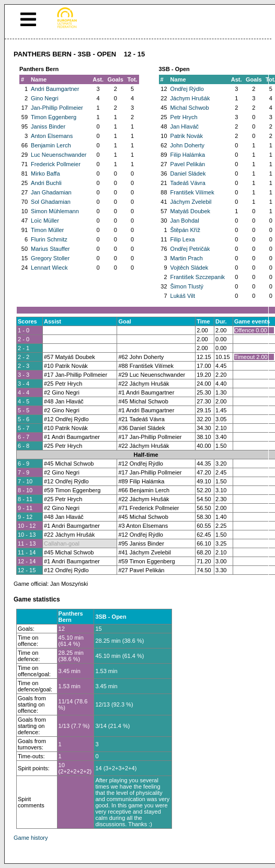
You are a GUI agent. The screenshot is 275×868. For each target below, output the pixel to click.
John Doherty (187, 145)
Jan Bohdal (185, 221)
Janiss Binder (48, 126)
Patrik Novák (187, 136)
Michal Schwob (190, 108)
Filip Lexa (183, 239)
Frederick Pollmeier (56, 164)
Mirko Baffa (45, 173)
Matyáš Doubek (190, 211)
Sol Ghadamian (51, 202)
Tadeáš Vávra (188, 183)
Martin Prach (187, 258)
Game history (31, 838)
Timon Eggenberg (54, 117)
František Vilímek (192, 192)
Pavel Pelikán (188, 164)
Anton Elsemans (52, 136)
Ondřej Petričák (190, 249)
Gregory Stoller (50, 258)
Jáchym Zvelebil (191, 202)
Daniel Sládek (188, 173)
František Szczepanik (198, 277)
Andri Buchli (46, 183)
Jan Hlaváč (185, 126)
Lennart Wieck (49, 268)
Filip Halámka (188, 155)
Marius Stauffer (50, 249)
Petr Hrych (184, 117)
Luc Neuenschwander (59, 155)
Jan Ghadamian (51, 192)
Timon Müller (47, 230)
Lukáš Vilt (183, 296)
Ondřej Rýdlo (187, 89)
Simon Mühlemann (55, 211)
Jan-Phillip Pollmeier (57, 108)
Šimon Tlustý (187, 286)
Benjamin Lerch (51, 145)
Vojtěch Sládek (190, 268)
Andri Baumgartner (55, 89)
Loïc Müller (45, 221)
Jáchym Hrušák (190, 98)
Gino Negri (45, 98)
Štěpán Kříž (185, 230)
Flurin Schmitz (49, 239)
